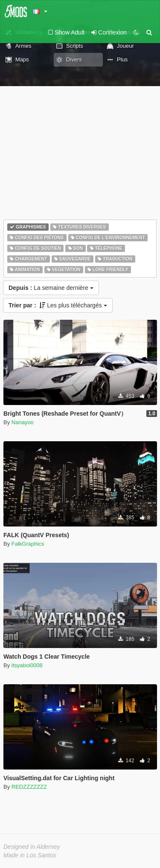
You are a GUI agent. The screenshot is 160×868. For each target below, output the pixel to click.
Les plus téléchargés (58, 305)
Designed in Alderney (32, 847)
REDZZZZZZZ (29, 787)
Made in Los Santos (30, 855)
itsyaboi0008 (27, 665)
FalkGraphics (28, 544)
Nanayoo (23, 422)
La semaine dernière (51, 288)
